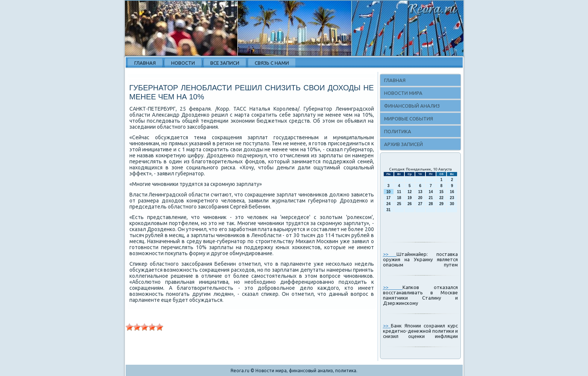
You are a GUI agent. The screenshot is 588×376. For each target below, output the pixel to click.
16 (452, 192)
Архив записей (403, 144)
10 (388, 192)
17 (388, 198)
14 (431, 192)
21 (431, 198)
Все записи (225, 63)
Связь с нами (272, 63)
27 (420, 204)
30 (452, 204)
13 (420, 192)
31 (388, 210)
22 (441, 198)
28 (431, 204)
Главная (145, 63)
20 (420, 198)
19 (409, 198)
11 (399, 192)
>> (390, 254)
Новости (183, 63)
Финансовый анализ (412, 106)
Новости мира (403, 93)
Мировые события (409, 119)
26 (409, 204)
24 (388, 204)
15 (441, 192)
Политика (398, 131)
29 (441, 204)
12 (409, 192)
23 (452, 198)
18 (399, 198)
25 (399, 204)
